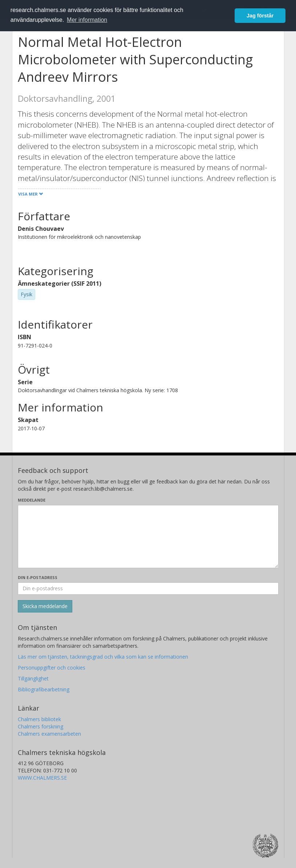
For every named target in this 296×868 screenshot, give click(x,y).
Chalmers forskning (40, 726)
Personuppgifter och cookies (52, 668)
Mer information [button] (87, 20)
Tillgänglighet (33, 678)
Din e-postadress (38, 577)
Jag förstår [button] (260, 16)
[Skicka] (45, 606)
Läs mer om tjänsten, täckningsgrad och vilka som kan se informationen (103, 657)
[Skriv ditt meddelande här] (148, 537)
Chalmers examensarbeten (49, 734)
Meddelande (32, 500)
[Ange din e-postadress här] (148, 588)
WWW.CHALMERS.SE (42, 778)
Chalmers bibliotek (39, 719)
